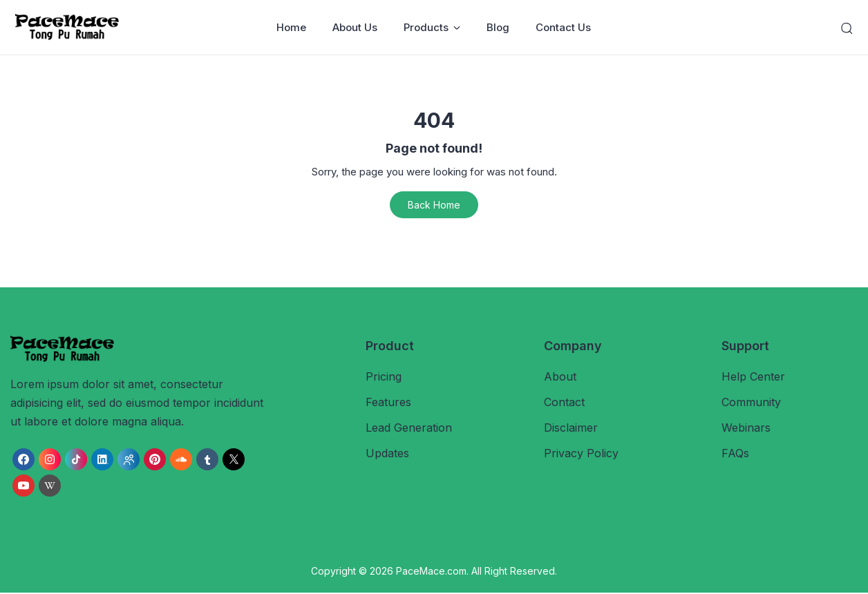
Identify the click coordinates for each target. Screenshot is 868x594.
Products (433, 28)
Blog (499, 28)
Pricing (384, 377)
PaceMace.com (431, 572)
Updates (387, 454)
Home (292, 28)
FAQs (735, 454)
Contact (564, 403)
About (560, 377)
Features (388, 403)
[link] (23, 460)
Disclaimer (571, 429)
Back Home (434, 205)
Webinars (746, 429)
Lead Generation (409, 429)
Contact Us (564, 28)
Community (751, 403)
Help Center (753, 377)
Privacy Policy (581, 454)
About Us (356, 28)
